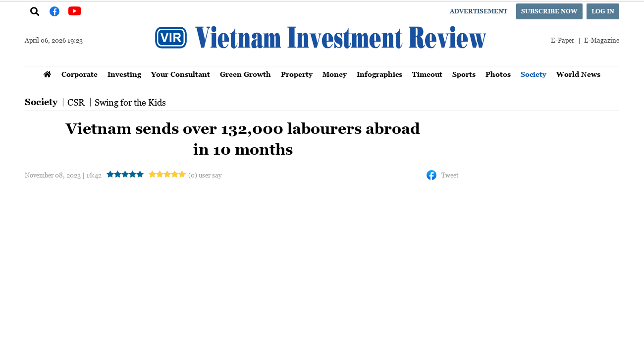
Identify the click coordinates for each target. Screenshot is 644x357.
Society (534, 74)
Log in (603, 11)
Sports (464, 74)
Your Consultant (181, 74)
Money (335, 74)
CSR (76, 102)
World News (578, 74)
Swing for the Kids (130, 102)
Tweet (450, 175)
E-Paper (563, 40)
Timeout (427, 74)
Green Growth (245, 74)
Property (297, 74)
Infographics (379, 74)
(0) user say (205, 175)
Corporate (80, 74)
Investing (124, 74)
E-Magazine (602, 40)
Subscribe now (549, 11)
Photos (498, 74)
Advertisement (479, 11)
